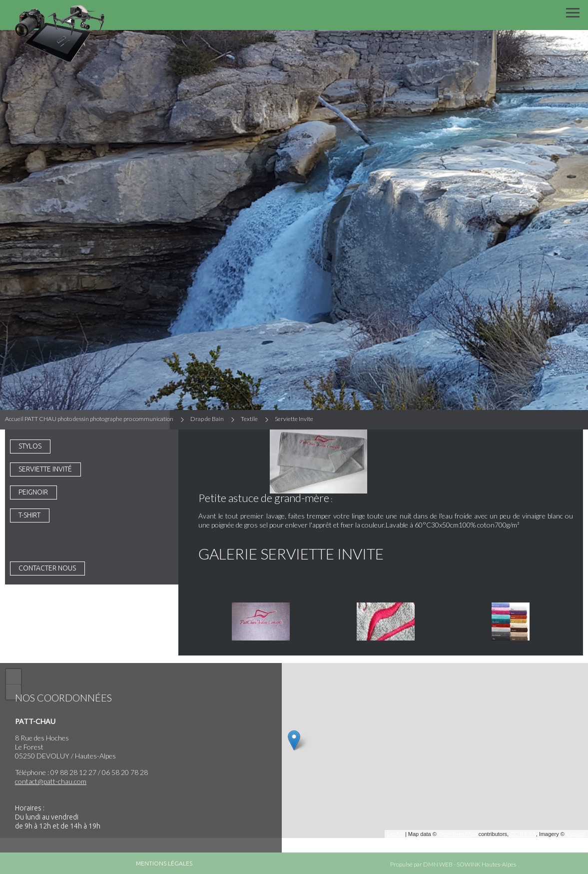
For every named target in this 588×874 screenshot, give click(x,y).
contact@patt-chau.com (51, 781)
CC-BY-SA (523, 834)
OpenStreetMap (458, 834)
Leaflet (395, 834)
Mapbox (576, 834)
